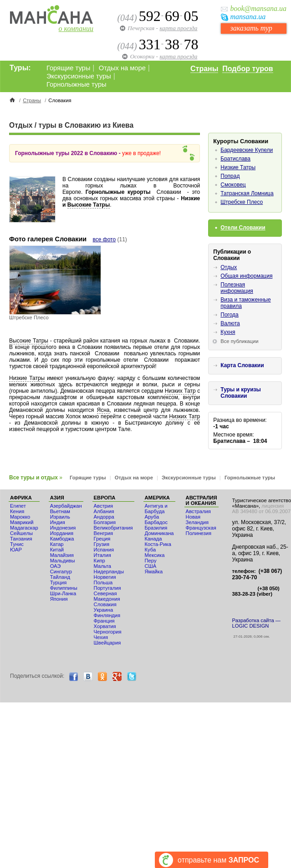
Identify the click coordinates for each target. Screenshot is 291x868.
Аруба (152, 517)
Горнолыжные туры (77, 84)
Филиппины (64, 588)
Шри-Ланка (63, 593)
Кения (17, 511)
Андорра (104, 517)
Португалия (107, 588)
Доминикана (159, 533)
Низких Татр (180, 391)
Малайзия (62, 555)
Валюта (230, 323)
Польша (103, 582)
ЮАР (16, 550)
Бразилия (156, 528)
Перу (151, 561)
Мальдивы (63, 561)
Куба (151, 550)
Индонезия (63, 528)
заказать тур (251, 28)
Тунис (17, 544)
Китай (57, 550)
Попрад (230, 176)
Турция (59, 582)
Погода (230, 315)
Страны (204, 69)
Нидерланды (109, 572)
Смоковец (233, 185)
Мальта (102, 566)
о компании (76, 29)
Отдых (229, 267)
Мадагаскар (24, 528)
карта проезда (178, 28)
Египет (18, 506)
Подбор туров (248, 69)
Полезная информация (237, 288)
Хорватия (105, 626)
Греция (102, 539)
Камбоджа (62, 539)
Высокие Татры (89, 205)
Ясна (103, 410)
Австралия (198, 511)
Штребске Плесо (242, 202)
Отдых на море (122, 68)
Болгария (105, 522)
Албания (104, 511)
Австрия (104, 506)
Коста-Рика (158, 544)
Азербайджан (66, 506)
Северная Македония (107, 596)
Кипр (100, 561)
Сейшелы (21, 533)
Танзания (21, 539)
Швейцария (107, 643)
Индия (58, 522)
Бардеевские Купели (247, 150)
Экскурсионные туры (79, 76)
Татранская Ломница (247, 193)
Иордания (62, 533)
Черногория (108, 632)
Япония (59, 599)
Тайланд (60, 577)
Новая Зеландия (197, 520)
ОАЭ (56, 566)
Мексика (155, 555)
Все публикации (239, 341)
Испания (104, 550)
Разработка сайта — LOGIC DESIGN (256, 623)
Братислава (235, 159)
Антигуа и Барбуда (156, 509)
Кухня (228, 332)
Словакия (105, 604)
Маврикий (22, 522)
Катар (57, 544)
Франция (104, 621)
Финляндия (107, 615)
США (151, 566)
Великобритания (113, 528)
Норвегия (105, 577)
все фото (105, 239)
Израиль (60, 517)
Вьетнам (60, 511)
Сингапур (61, 572)
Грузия (102, 544)
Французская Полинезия (201, 530)
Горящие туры (68, 68)
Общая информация (246, 276)
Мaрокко (20, 517)
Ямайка (154, 572)
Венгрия (103, 533)
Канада (153, 539)
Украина (104, 610)
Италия (102, 555)
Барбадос (156, 522)
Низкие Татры (27, 378)
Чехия (101, 637)
